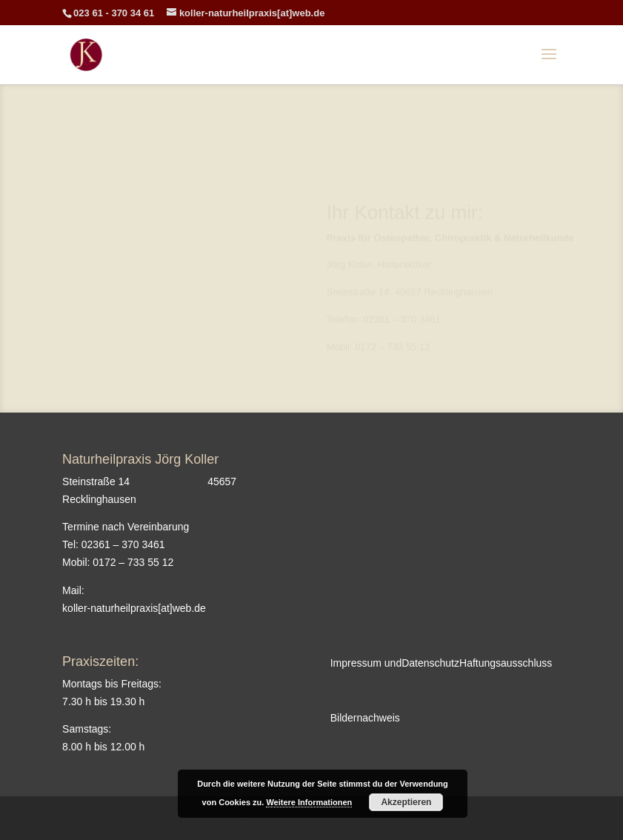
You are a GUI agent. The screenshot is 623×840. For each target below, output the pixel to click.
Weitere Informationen (309, 802)
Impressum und (366, 663)
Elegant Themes (281, 819)
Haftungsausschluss (506, 663)
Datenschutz (430, 663)
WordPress (415, 819)
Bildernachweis (365, 718)
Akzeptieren (406, 802)
